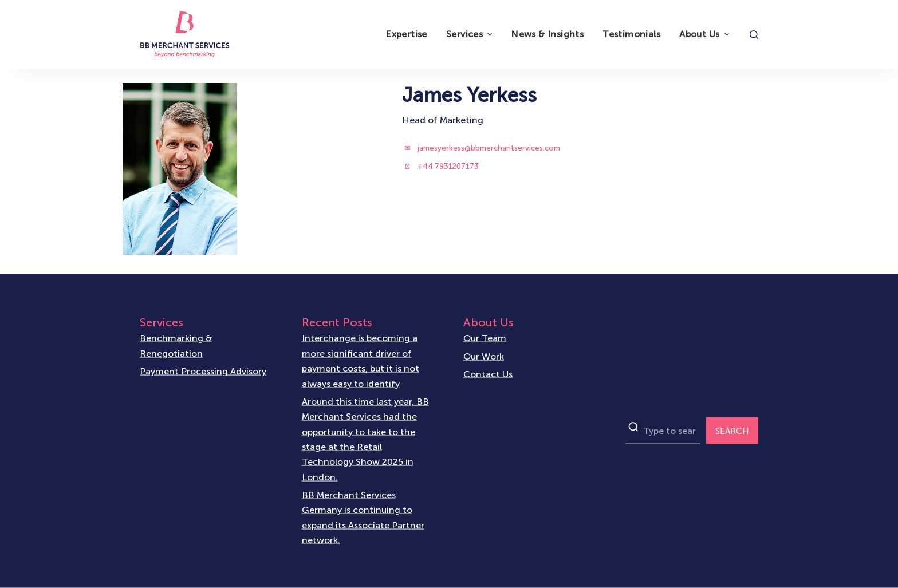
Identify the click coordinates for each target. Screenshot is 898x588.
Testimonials (631, 34)
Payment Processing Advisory (203, 371)
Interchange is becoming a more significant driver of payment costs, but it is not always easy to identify (361, 361)
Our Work (484, 356)
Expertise (406, 34)
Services (470, 34)
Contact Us (488, 374)
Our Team (485, 338)
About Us (705, 34)
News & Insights (547, 34)
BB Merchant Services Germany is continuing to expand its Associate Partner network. (363, 517)
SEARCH (732, 431)
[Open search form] (754, 35)
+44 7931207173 (448, 166)
